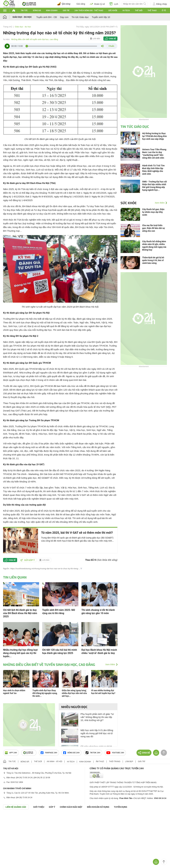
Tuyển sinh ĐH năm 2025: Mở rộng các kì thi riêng (59, 612)
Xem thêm (110, 664)
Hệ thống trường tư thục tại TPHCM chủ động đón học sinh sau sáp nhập (154, 136)
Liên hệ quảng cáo (16, 807)
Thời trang (115, 762)
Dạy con (64, 17)
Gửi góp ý (28, 560)
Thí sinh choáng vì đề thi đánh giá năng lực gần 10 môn (98, 612)
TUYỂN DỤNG (121, 807)
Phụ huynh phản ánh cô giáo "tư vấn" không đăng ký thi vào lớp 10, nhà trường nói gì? (97, 717)
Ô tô (164, 11)
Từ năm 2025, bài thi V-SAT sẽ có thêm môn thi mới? (77, 533)
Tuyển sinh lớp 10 (101, 17)
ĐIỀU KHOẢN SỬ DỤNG (98, 807)
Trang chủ (8, 27)
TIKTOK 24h (93, 753)
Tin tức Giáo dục (80, 17)
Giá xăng (81, 4)
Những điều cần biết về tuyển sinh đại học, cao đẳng (35, 39)
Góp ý (52, 807)
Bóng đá (37, 11)
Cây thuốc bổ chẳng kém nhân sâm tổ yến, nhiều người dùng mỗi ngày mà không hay (154, 246)
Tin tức (24, 11)
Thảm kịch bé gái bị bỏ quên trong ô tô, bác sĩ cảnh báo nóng (153, 260)
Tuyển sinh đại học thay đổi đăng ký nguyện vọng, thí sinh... (45, 693)
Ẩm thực (100, 762)
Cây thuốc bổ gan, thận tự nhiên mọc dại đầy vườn (153, 212)
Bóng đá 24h (71, 753)
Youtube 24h (115, 753)
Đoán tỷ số (97, 4)
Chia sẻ (112, 39)
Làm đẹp (129, 762)
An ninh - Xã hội (54, 762)
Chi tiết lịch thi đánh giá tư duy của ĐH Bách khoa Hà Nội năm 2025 (20, 613)
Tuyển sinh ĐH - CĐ (47, 17)
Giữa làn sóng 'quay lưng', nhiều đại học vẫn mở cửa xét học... (74, 693)
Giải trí (66, 11)
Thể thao (152, 11)
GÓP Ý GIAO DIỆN (9, 817)
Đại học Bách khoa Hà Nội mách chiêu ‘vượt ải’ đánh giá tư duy (99, 651)
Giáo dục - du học (22, 17)
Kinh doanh (52, 11)
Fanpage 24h (49, 753)
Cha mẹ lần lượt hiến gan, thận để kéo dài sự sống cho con (154, 228)
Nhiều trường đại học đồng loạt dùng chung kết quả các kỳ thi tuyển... (20, 653)
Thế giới (139, 11)
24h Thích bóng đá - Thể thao (89, 11)
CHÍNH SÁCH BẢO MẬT (71, 807)
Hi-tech (126, 11)
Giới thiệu (39, 807)
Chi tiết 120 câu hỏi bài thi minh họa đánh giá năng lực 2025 (60, 651)
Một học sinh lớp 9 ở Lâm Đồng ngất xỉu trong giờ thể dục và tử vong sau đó (97, 733)
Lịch (114, 4)
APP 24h (11, 753)
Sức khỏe (113, 11)
